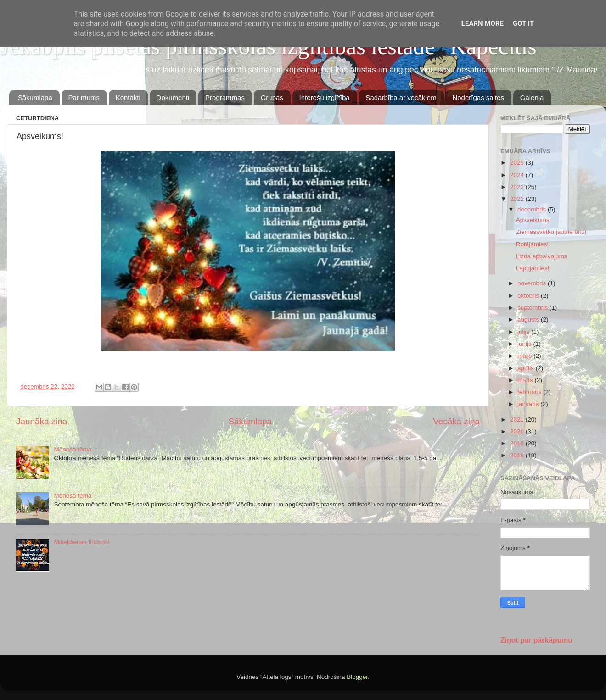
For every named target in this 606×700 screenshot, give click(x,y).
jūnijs (525, 344)
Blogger (357, 677)
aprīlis (527, 368)
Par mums (84, 97)
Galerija (532, 97)
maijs (525, 356)
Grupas (272, 97)
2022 (518, 199)
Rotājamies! (532, 244)
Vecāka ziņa (456, 421)
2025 (518, 163)
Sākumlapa (35, 97)
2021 (518, 419)
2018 (518, 455)
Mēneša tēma (73, 449)
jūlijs (524, 332)
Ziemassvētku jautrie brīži (551, 232)
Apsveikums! (534, 220)
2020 (518, 431)
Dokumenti (173, 97)
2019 (518, 443)
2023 (518, 187)
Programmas (225, 97)
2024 (518, 175)
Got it (523, 23)
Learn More (483, 23)
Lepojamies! (533, 268)
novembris (533, 283)
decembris (533, 209)
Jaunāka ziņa (42, 421)
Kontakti (128, 97)
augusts (529, 319)
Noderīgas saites (478, 97)
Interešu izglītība (325, 97)
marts (526, 380)
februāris (530, 392)
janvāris (529, 404)
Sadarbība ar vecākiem (401, 97)
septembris (533, 308)
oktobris (529, 296)
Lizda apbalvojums (542, 256)
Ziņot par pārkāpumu (536, 640)
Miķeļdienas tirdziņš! (82, 542)
